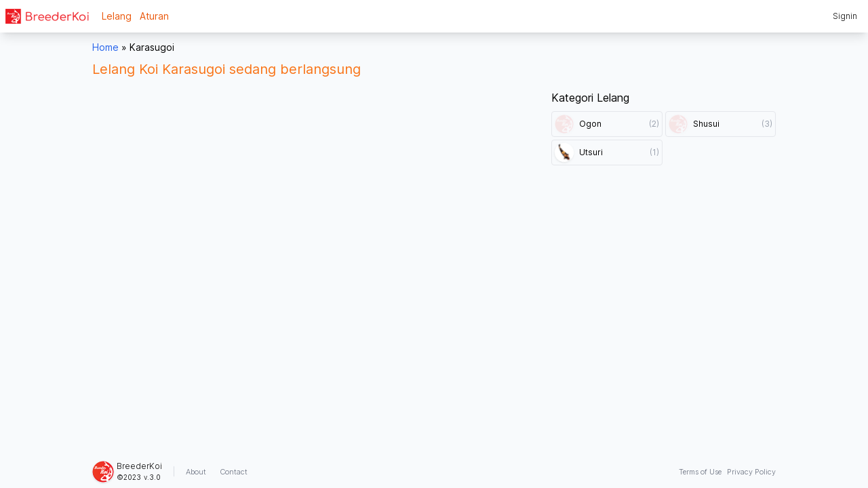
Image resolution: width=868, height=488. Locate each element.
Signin (845, 16)
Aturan (154, 16)
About (196, 472)
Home (105, 47)
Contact (234, 472)
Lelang (117, 16)
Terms (700, 472)
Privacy (751, 472)
